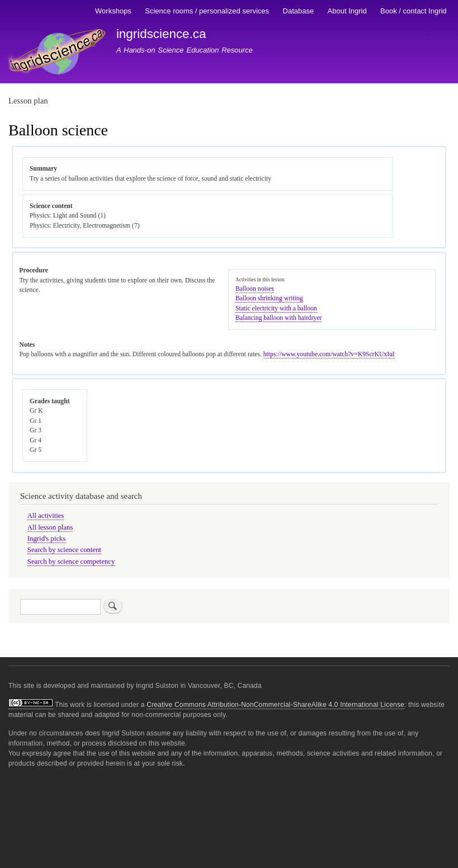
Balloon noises (255, 289)
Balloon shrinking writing (269, 298)
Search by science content (64, 550)
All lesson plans (50, 527)
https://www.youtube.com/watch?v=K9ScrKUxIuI (329, 354)
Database (299, 11)
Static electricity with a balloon (276, 308)
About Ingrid (347, 11)
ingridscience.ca (161, 34)
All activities (46, 516)
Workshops (113, 11)
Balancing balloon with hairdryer (278, 318)
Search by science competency (71, 562)
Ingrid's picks (47, 539)
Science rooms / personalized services (207, 11)
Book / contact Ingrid (414, 11)
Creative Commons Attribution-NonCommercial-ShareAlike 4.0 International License (275, 705)
